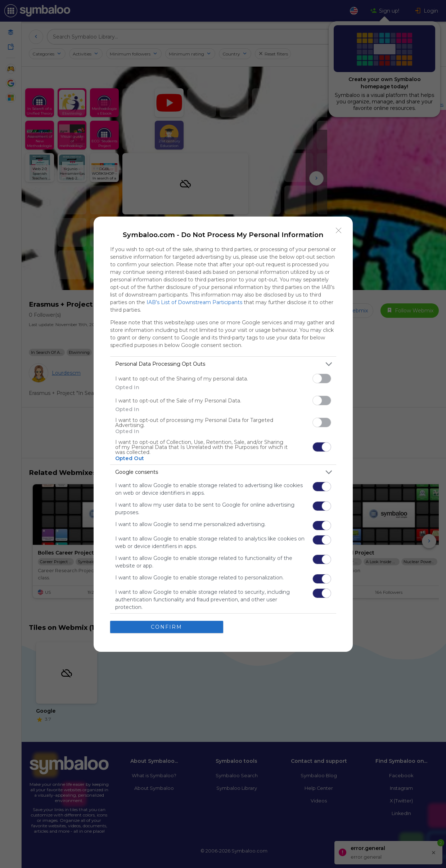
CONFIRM (166, 627)
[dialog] (223, 434)
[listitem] (223, 364)
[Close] (339, 231)
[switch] (322, 379)
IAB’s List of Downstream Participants (194, 302)
